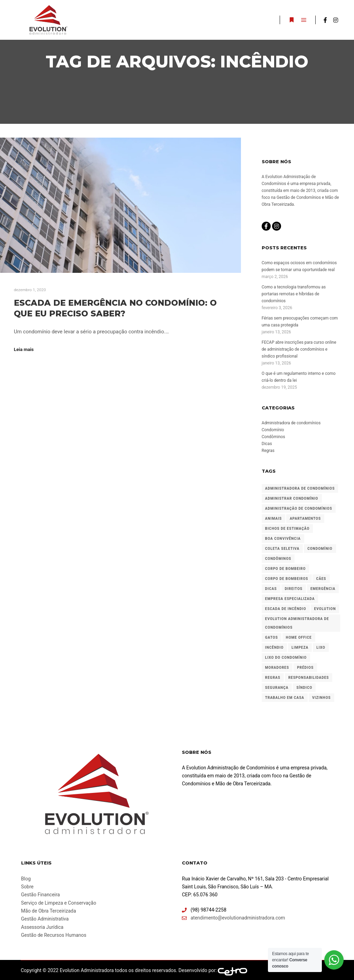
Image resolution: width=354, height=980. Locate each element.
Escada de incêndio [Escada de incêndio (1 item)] (286, 609)
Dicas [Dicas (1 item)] (271, 589)
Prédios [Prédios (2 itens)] (305, 668)
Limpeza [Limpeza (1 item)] (300, 648)
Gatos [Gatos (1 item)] (272, 637)
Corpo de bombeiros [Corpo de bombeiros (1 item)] (287, 579)
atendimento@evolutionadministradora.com (233, 918)
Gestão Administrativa (45, 919)
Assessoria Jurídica (42, 927)
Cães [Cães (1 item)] (321, 579)
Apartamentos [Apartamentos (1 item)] (305, 519)
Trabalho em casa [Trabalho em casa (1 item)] (285, 698)
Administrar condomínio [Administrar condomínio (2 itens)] (292, 498)
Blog (26, 879)
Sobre (27, 887)
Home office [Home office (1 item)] (299, 637)
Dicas (267, 444)
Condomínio (273, 430)
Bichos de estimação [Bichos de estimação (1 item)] (287, 529)
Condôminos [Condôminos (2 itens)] (278, 559)
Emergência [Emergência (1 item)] (323, 589)
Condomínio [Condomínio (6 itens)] (320, 549)
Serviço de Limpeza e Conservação (59, 903)
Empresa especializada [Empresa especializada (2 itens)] (290, 599)
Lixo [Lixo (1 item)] (321, 648)
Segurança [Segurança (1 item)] (277, 688)
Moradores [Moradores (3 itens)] (277, 668)
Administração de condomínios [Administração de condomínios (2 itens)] (299, 509)
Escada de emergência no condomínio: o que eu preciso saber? (115, 308)
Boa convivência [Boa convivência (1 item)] (283, 539)
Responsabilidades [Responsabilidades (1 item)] (309, 678)
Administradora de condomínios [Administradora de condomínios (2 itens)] (300, 488)
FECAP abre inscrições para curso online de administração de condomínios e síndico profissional (299, 349)
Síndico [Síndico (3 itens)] (304, 688)
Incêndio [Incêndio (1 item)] (274, 648)
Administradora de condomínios (291, 423)
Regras (268, 451)
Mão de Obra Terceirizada (49, 911)
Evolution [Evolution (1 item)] (325, 609)
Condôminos (273, 437)
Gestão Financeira (40, 895)
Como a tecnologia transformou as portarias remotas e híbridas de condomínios (294, 294)
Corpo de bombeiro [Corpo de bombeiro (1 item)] (286, 569)
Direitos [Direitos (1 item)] (294, 589)
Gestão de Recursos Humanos (54, 935)
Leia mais (24, 349)
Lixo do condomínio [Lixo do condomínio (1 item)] (286, 658)
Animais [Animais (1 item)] (273, 519)
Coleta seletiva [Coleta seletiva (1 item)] (282, 549)
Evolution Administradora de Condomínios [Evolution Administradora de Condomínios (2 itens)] (297, 623)
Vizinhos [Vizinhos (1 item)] (322, 698)
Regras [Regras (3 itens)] (273, 678)
